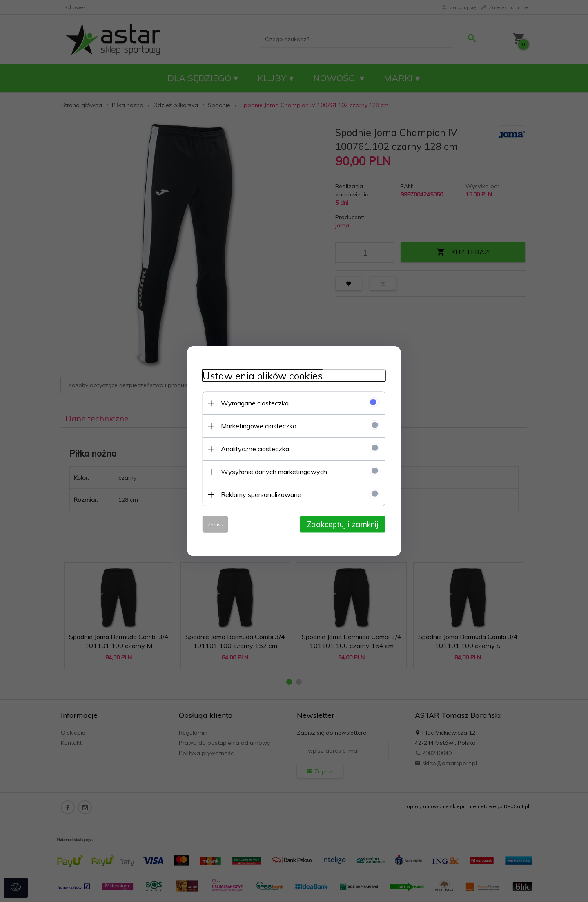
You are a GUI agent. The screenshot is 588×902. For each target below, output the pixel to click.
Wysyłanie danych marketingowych (272, 471)
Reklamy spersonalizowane (259, 494)
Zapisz (213, 524)
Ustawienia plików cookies (260, 375)
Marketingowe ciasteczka (256, 425)
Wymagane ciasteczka (252, 403)
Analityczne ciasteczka (253, 448)
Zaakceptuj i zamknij (345, 524)
